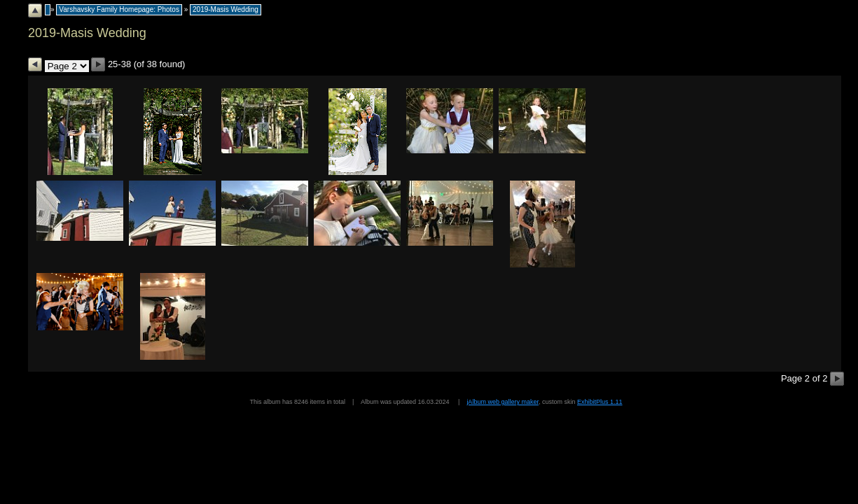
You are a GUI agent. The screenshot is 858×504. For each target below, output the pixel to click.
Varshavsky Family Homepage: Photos (119, 9)
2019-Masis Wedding (226, 9)
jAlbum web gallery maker (503, 402)
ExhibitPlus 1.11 (600, 402)
